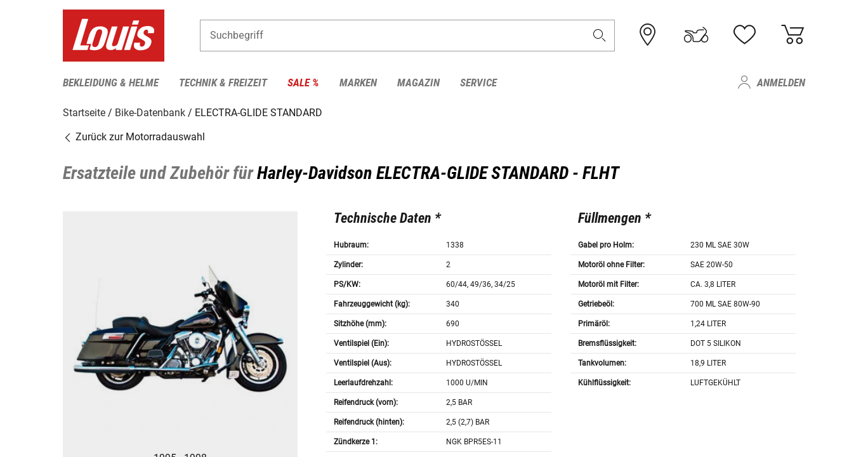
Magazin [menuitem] (418, 83)
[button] (600, 36)
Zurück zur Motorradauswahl (134, 136)
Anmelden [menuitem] (781, 83)
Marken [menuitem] (358, 83)
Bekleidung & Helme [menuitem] (111, 83)
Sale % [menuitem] (303, 83)
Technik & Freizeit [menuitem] (223, 83)
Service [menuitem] (478, 83)
